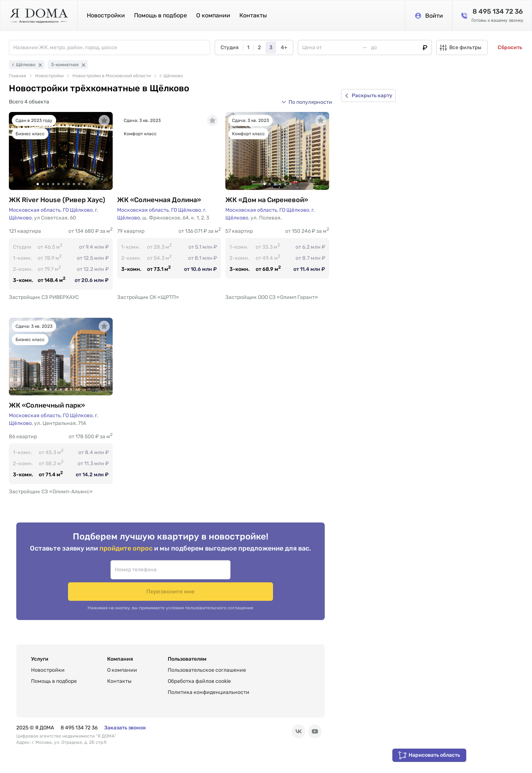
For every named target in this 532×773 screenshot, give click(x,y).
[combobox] (112, 47)
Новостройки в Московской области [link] (112, 76)
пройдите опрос (127, 559)
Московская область (35, 210)
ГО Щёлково (78, 210)
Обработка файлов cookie (199, 681)
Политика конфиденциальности (209, 692)
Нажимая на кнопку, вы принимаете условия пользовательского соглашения (170, 597)
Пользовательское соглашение (207, 670)
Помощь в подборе (161, 15)
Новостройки (106, 15)
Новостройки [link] (49, 76)
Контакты (253, 15)
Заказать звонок (125, 728)
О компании (213, 15)
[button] (307, 102)
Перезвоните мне (232, 580)
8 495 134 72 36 (79, 728)
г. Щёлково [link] (171, 76)
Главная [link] (18, 76)
